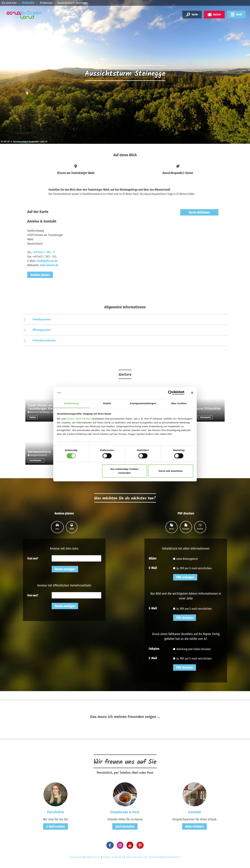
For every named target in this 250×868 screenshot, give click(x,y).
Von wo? (33, 558)
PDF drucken (185, 618)
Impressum (76, 857)
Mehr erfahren (194, 826)
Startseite (28, 3)
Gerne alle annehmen (171, 471)
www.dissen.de (49, 265)
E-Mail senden (56, 826)
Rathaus (33, 417)
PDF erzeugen (185, 577)
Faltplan (154, 648)
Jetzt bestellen (125, 826)
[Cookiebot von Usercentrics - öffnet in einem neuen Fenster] (170, 393)
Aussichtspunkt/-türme (37, 460)
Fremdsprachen (42, 319)
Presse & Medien (113, 857)
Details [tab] (107, 403)
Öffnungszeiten (42, 330)
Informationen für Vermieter (143, 857)
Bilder (153, 558)
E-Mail (153, 568)
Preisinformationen (44, 340)
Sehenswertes (205, 417)
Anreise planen (40, 275)
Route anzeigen (65, 569)
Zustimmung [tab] (71, 403)
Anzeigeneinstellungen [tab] (143, 403)
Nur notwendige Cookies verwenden (125, 471)
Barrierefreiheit (172, 857)
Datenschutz (93, 857)
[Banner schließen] (192, 393)
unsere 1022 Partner (79, 419)
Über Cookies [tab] (179, 403)
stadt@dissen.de (47, 261)
